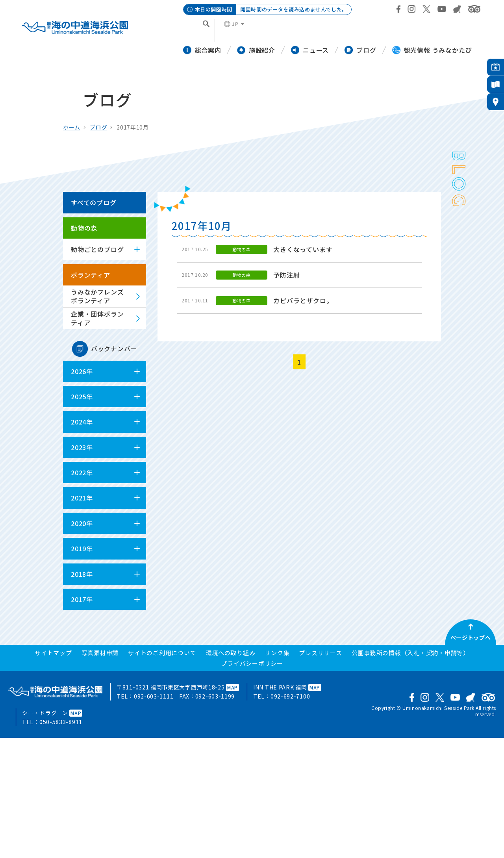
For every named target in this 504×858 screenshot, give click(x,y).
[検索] (195, 30)
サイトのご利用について (162, 653)
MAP (233, 687)
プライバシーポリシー (252, 663)
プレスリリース (320, 653)
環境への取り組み (230, 653)
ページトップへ (471, 637)
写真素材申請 (100, 653)
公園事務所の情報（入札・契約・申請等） (410, 653)
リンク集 (277, 653)
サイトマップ (53, 653)
